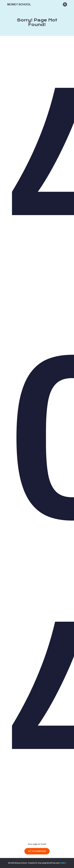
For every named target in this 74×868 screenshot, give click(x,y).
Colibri (63, 863)
